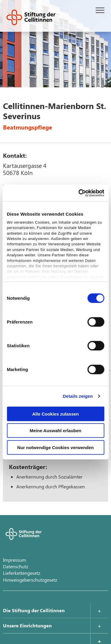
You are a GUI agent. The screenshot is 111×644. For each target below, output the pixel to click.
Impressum (15, 560)
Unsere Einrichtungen (27, 625)
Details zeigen (78, 396)
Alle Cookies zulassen (56, 414)
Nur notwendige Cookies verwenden (55, 447)
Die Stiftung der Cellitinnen (34, 610)
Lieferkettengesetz (22, 573)
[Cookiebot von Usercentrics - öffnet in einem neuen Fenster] (79, 193)
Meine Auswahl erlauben (55, 431)
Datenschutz (16, 566)
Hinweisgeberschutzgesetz (30, 580)
